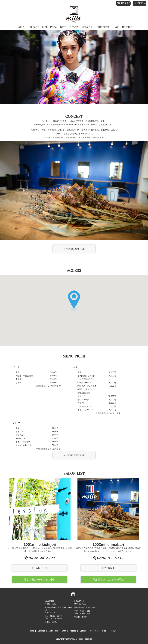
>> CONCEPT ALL (74, 249)
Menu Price (49, 3)
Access (74, 3)
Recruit (113, 631)
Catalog (87, 3)
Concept (33, 3)
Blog (116, 3)
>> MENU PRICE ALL (74, 455)
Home (20, 3)
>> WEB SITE (40, 568)
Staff (63, 3)
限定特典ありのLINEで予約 (40, 579)
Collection (102, 3)
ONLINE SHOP (123, 3)
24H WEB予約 (140, 3)
